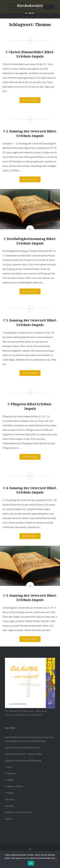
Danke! (9, 819)
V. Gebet (9, 793)
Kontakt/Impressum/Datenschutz (22, 747)
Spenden (9, 806)
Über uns (10, 799)
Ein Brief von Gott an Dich (18, 812)
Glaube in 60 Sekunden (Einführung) (23, 760)
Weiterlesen (30, 291)
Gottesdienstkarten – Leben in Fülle (23, 754)
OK (31, 863)
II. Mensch (10, 773)
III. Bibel (9, 780)
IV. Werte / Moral (14, 786)
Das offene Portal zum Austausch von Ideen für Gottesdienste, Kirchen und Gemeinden (30, 739)
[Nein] (56, 859)
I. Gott (8, 767)
